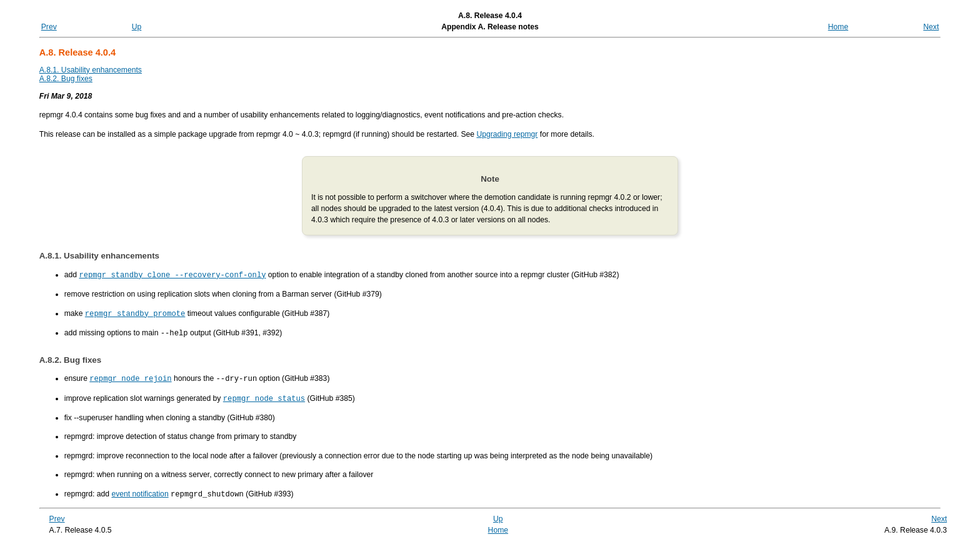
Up (137, 27)
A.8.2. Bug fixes (66, 79)
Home (838, 27)
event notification (140, 491)
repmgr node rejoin (130, 376)
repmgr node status (264, 396)
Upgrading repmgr (507, 134)
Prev (49, 27)
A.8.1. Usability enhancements (91, 70)
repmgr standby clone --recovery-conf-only (172, 274)
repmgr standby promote (135, 313)
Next (931, 27)
